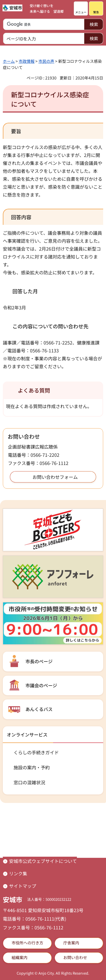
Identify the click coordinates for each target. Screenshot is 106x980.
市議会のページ (41, 685)
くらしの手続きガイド (36, 752)
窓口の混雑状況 (29, 782)
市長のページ (39, 661)
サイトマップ (23, 886)
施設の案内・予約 (32, 767)
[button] (81, 8)
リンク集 (18, 873)
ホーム (9, 61)
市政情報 (27, 61)
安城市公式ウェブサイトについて (43, 861)
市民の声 (46, 61)
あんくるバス (39, 709)
